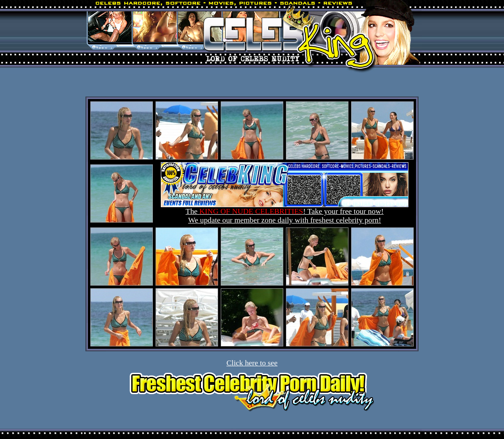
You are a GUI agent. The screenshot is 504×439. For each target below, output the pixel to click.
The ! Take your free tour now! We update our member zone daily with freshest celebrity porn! (285, 212)
